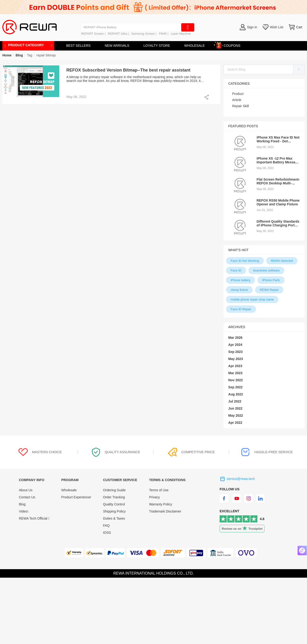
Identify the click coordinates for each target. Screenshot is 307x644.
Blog (22, 504)
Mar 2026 (235, 338)
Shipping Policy (114, 511)
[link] (19, 55)
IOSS (107, 533)
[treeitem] (264, 94)
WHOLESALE (194, 46)
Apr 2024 (235, 345)
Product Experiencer (76, 497)
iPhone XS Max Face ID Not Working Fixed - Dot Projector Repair (278, 141)
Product (238, 94)
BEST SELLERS (78, 46)
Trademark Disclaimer (165, 511)
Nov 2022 (236, 380)
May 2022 (236, 415)
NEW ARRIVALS (117, 46)
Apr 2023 (235, 366)
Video (24, 511)
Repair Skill (241, 106)
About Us (26, 490)
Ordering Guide (114, 490)
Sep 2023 (236, 352)
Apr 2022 (235, 423)
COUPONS (230, 45)
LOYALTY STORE (157, 46)
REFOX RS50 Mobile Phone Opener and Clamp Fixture (278, 202)
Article (237, 100)
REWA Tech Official (34, 518)
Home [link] (7, 55)
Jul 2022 (235, 401)
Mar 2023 (235, 373)
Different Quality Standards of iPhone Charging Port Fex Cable (278, 225)
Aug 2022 (236, 394)
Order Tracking (114, 497)
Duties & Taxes (114, 518)
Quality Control (114, 504)
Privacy (154, 497)
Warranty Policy (161, 504)
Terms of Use (159, 490)
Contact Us (27, 497)
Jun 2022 (235, 408)
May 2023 (236, 359)
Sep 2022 (236, 387)
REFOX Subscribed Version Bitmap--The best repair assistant (128, 70)
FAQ (106, 525)
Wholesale (69, 490)
